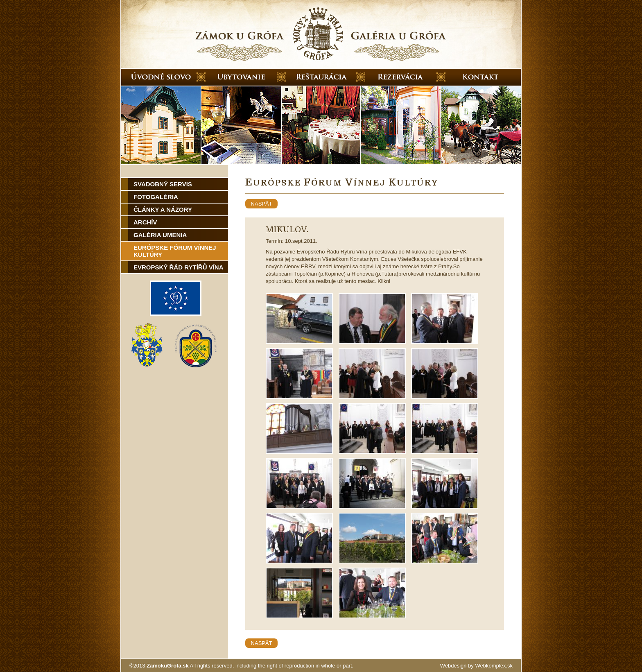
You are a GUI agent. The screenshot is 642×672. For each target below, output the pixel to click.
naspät (261, 204)
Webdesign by (476, 666)
